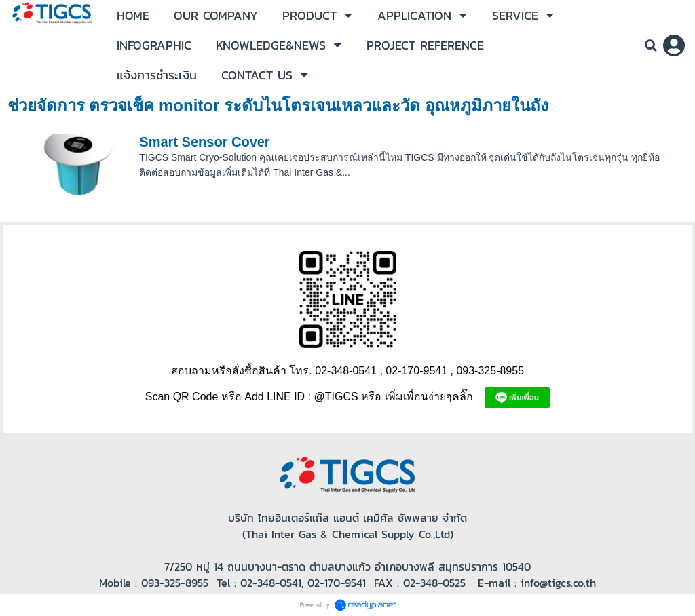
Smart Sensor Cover (204, 142)
